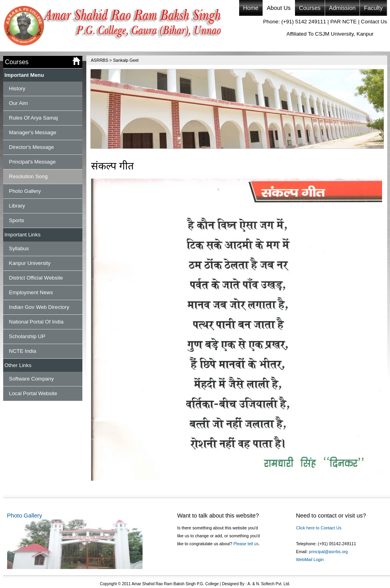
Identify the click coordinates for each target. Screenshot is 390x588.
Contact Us (374, 22)
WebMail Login (310, 559)
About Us (279, 8)
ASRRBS (100, 60)
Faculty (373, 8)
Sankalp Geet (126, 60)
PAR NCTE (343, 22)
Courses (310, 8)
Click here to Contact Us (319, 528)
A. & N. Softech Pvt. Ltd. (268, 584)
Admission (342, 8)
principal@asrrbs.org (328, 552)
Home (251, 8)
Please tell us (246, 544)
